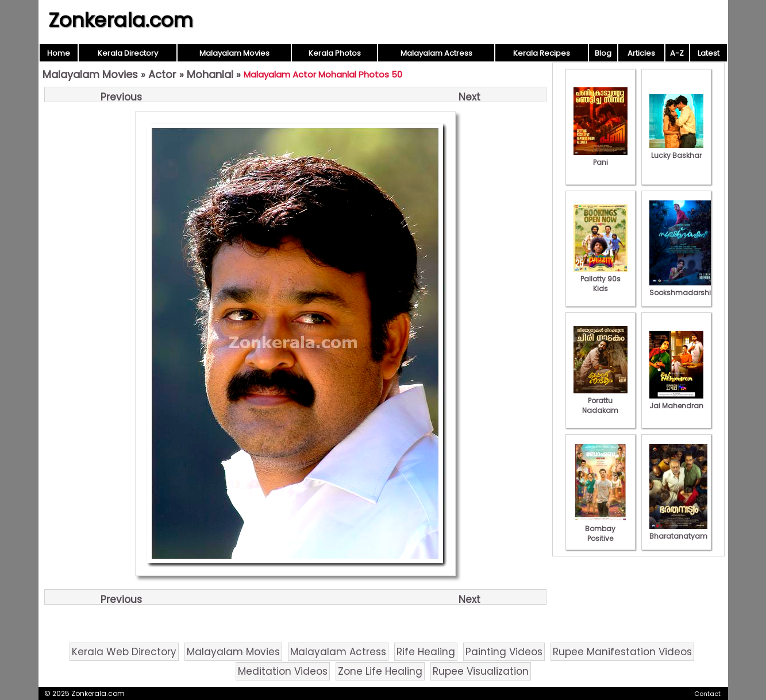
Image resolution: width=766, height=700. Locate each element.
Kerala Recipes (542, 53)
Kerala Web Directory (124, 652)
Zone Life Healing (380, 671)
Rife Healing (426, 652)
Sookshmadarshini (683, 288)
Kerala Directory (128, 53)
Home (59, 53)
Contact (707, 694)
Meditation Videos (283, 671)
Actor (162, 74)
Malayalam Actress (436, 53)
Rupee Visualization (481, 671)
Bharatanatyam (678, 531)
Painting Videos (504, 652)
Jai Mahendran (676, 401)
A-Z (677, 53)
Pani (601, 157)
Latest (709, 53)
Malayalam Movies (234, 53)
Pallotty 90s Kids (601, 279)
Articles (641, 53)
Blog (603, 53)
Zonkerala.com (121, 20)
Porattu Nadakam (601, 401)
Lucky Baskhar (676, 150)
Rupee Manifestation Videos (622, 652)
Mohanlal (210, 74)
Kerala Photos (335, 53)
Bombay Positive (601, 529)
